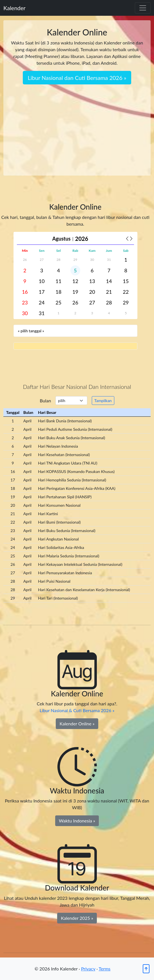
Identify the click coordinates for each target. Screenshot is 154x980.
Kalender (14, 8)
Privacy (88, 969)
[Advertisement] (77, 127)
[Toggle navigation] (143, 8)
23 (25, 302)
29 (75, 260)
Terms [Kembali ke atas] (104, 969)
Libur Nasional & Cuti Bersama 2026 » (77, 710)
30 (92, 260)
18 (58, 292)
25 (58, 302)
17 (42, 292)
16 (25, 292)
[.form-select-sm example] (71, 401)
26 (25, 260)
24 (42, 302)
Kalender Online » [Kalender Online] (77, 724)
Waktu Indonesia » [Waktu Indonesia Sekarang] (77, 821)
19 (75, 292)
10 (42, 281)
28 (59, 260)
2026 (82, 239)
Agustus (62, 239)
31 (109, 260)
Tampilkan (103, 401)
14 (109, 281)
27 (42, 260)
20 (92, 292)
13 (92, 281)
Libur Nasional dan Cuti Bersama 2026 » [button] (77, 78)
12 (75, 281)
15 (126, 281)
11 (58, 281)
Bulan (45, 401)
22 (126, 292)
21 (109, 292)
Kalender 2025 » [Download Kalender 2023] (77, 918)
